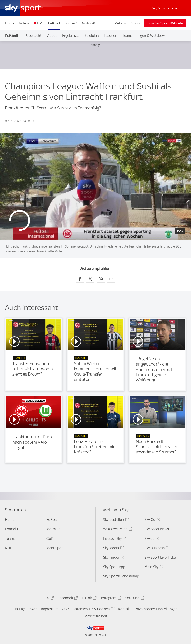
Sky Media (113, 549)
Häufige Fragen (25, 609)
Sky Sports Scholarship (121, 576)
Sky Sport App (114, 567)
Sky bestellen (115, 520)
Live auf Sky (114, 539)
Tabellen (111, 36)
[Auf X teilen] (90, 279)
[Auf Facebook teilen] (80, 279)
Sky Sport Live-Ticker (161, 557)
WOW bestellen (117, 530)
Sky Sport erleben (166, 8)
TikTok (88, 599)
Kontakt (125, 609)
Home (10, 23)
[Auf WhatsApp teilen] (101, 279)
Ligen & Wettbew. (151, 36)
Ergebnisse (71, 36)
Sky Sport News (157, 529)
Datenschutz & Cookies (93, 610)
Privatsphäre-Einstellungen (156, 609)
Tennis (10, 539)
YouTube (134, 599)
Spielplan (92, 36)
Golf (50, 539)
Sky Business (156, 549)
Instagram (110, 599)
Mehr (121, 23)
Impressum (50, 609)
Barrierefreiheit (95, 616)
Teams (127, 36)
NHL (8, 548)
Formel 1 (71, 23)
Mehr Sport (55, 548)
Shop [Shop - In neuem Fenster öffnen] (136, 23)
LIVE (40, 23)
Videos (24, 23)
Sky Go (152, 520)
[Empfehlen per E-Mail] (111, 279)
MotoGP (88, 23)
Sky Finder (113, 558)
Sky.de (151, 539)
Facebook (67, 599)
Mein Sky (153, 567)
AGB (66, 609)
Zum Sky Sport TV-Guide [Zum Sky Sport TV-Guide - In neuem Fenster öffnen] (165, 23)
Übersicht (34, 36)
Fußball (54, 23)
